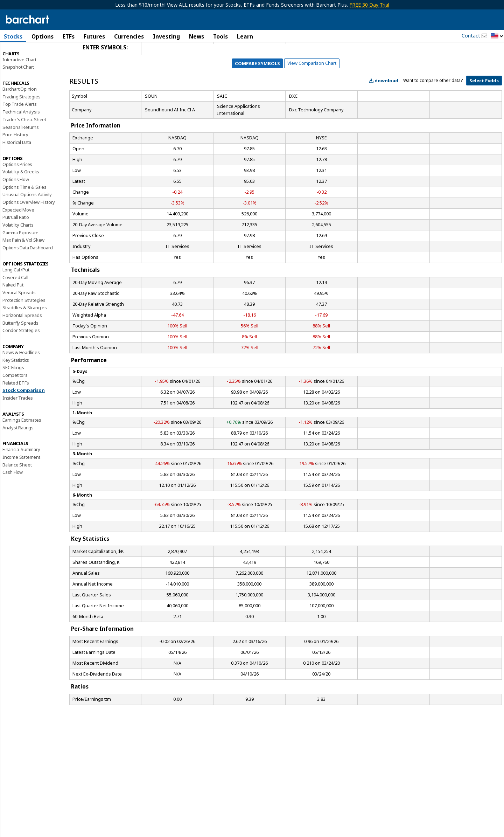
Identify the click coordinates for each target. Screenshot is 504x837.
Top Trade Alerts (20, 129)
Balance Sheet (17, 490)
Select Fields (484, 106)
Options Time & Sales (24, 212)
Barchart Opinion (20, 114)
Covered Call (15, 302)
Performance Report (23, 63)
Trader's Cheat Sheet (24, 145)
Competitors (15, 400)
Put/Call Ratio (16, 242)
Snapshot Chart (18, 92)
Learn (245, 36)
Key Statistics (16, 385)
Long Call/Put (16, 295)
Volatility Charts (18, 250)
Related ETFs (16, 408)
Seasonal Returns (21, 152)
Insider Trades (18, 423)
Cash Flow (13, 497)
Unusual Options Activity (27, 220)
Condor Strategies (21, 355)
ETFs (69, 36)
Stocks (13, 36)
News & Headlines (21, 378)
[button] (497, 36)
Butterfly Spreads (20, 348)
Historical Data (17, 167)
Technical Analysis (21, 137)
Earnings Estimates (22, 445)
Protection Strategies (24, 325)
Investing (166, 36)
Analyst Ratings (18, 452)
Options (43, 36)
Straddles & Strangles (25, 333)
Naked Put (13, 310)
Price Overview (18, 55)
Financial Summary (21, 475)
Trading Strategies (21, 122)
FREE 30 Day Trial (369, 5)
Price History (15, 160)
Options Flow (16, 205)
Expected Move (18, 235)
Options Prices (17, 189)
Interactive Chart (19, 84)
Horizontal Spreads (22, 340)
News (197, 36)
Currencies (129, 36)
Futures (94, 36)
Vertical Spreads (19, 318)
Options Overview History (29, 227)
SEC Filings (13, 393)
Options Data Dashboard (28, 273)
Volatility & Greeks (21, 197)
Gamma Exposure (20, 257)
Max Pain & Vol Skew (23, 265)
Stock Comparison (24, 415)
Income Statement (21, 482)
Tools (220, 36)
